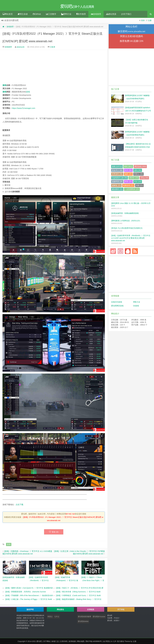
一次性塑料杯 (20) (132, 190)
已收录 (53, 48)
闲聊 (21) (139, 186)
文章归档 (64, 642)
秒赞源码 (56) (117, 175)
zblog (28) (144, 179)
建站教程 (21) (117, 190)
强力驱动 (120, 642)
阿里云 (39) (139, 175)
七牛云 (57, 618)
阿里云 (50, 618)
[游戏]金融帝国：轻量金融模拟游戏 (125, 214)
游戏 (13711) (117, 167)
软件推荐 (81, 15)
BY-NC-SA (70, 515)
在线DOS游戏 (117, 303)
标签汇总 (55, 642)
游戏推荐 (96, 15)
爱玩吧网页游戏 (117, 307)
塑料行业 (66, 15)
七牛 (115, 642)
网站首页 (8, 15)
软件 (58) (128, 171)
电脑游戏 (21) (128, 186)
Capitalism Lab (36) (120, 179)
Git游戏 (136, 307)
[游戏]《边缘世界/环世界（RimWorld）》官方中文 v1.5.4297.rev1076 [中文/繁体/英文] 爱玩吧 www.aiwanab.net (131, 239)
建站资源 (111, 15)
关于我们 (126, 15)
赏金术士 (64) (117, 171)
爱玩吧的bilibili (83, 622)
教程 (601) (128, 167)
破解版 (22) (116, 186)
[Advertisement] (54, 68)
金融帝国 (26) (117, 182)
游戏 (4, 86)
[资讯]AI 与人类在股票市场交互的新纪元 (127, 229)
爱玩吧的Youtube (99, 618)
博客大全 (137, 303)
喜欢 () (54, 533)
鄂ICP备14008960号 (94, 642)
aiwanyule (21, 48)
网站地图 (81, 642)
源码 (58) (138, 171)
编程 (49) (128, 175)
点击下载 (20, 505)
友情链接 (72, 642)
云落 (135, 642)
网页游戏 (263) (140, 167)
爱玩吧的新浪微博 (84, 618)
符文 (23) (138, 182)
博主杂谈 (23, 15)
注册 (150, 21)
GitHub (37, 15)
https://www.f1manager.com (24, 109)
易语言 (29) (134, 179)
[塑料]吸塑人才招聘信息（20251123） (126, 222)
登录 (143, 21)
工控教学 (51, 15)
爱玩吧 (39, 642)
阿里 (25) (128, 182)
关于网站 (47, 642)
